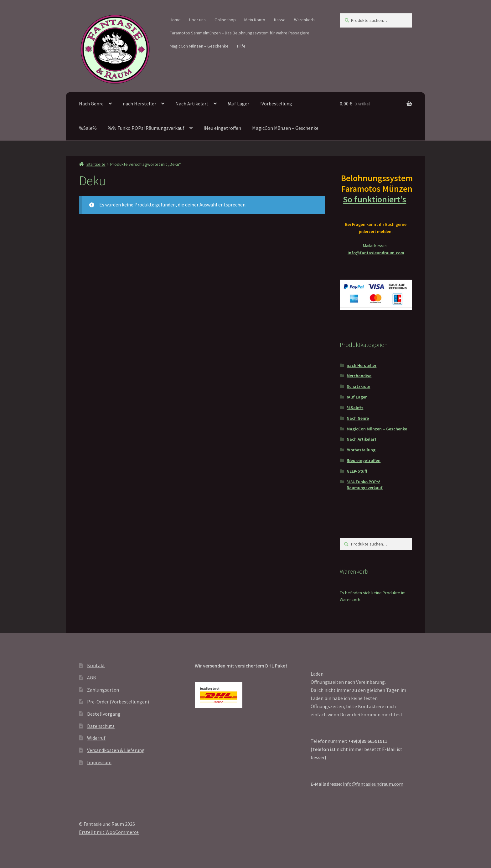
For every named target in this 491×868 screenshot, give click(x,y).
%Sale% (88, 128)
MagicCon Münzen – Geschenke (199, 46)
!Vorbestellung (276, 104)
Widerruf (96, 738)
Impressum (99, 762)
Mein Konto (255, 20)
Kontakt (96, 665)
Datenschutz (101, 726)
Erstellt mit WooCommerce (109, 832)
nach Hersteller (140, 104)
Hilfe (241, 46)
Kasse (280, 20)
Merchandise (359, 376)
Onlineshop (225, 20)
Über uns (197, 20)
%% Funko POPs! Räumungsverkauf (146, 128)
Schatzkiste (358, 386)
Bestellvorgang (104, 714)
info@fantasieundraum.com (376, 253)
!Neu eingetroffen (222, 128)
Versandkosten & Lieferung (116, 750)
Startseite (96, 164)
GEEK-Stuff (357, 471)
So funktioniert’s (376, 199)
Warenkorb (304, 20)
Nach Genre (91, 104)
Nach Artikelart (192, 104)
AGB (92, 678)
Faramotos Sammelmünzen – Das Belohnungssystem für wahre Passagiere (240, 33)
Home (175, 20)
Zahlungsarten (103, 690)
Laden (317, 674)
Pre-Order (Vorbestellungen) (118, 702)
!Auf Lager (238, 104)
